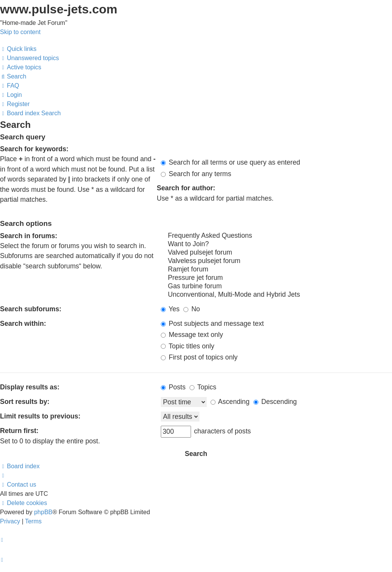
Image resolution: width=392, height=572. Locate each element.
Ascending (230, 402)
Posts (173, 387)
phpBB (43, 512)
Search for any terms (196, 174)
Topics (203, 387)
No (192, 309)
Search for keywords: (34, 149)
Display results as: (30, 387)
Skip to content (20, 32)
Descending (275, 402)
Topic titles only (188, 346)
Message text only (192, 335)
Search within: (23, 324)
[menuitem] (29, 58)
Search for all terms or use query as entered (230, 162)
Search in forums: (29, 236)
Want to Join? (276, 244)
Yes (170, 309)
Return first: (19, 431)
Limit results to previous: (40, 416)
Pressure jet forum (276, 278)
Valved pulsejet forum (276, 253)
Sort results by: (25, 402)
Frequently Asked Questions (276, 236)
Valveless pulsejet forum (276, 261)
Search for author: (186, 188)
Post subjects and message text (212, 324)
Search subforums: (31, 309)
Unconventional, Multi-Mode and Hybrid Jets (276, 295)
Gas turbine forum (276, 286)
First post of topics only (199, 357)
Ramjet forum (276, 270)
